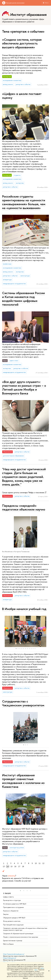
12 (43, 863)
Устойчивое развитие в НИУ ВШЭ (15, 904)
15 (12, 866)
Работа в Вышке (8, 944)
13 (4, 866)
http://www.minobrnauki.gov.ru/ (14, 954)
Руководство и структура (12, 900)
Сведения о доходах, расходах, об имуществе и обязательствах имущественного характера (25, 929)
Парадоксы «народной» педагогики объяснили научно (24, 508)
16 (15, 866)
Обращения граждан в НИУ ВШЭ (14, 918)
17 (19, 866)
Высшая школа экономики (15, 3)
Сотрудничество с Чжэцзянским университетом (23, 703)
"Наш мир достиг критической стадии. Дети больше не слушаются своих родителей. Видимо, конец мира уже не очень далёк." (24, 477)
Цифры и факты (8, 897)
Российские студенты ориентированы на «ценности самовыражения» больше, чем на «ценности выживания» (24, 202)
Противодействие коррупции (13, 925)
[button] (4, 532)
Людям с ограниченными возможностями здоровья (21, 937)
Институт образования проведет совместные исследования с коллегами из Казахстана (23, 781)
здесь (42, 968)
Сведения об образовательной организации (18, 934)
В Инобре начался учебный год (24, 609)
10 (36, 863)
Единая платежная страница (13, 941)
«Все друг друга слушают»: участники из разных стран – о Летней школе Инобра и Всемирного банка (24, 388)
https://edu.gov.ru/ (10, 958)
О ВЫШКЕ (7, 893)
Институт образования (28, 15)
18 (23, 866)
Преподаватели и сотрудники (13, 907)
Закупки (6, 914)
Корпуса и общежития (11, 911)
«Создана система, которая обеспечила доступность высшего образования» (22, 43)
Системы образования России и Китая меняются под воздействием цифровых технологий (23, 299)
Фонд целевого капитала (12, 921)
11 (40, 863)
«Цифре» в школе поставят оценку (22, 96)
